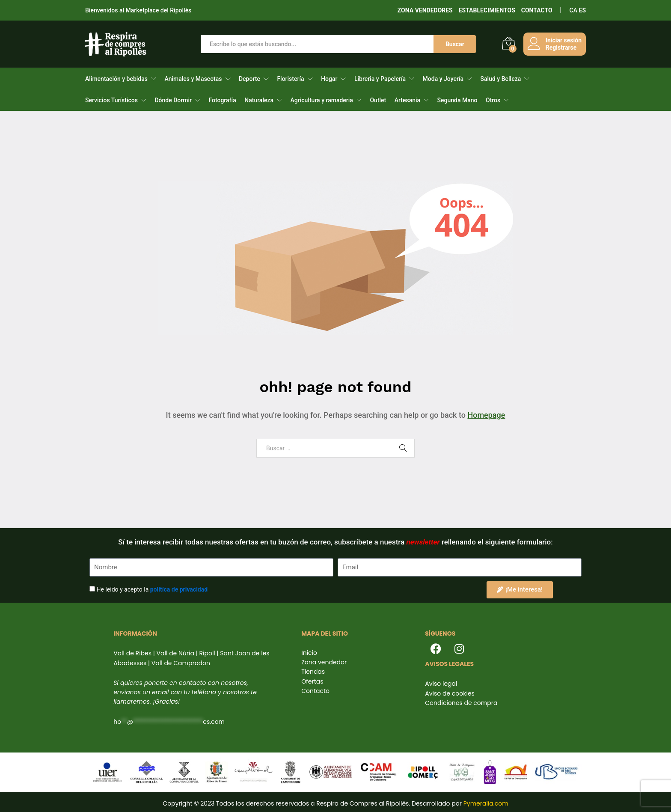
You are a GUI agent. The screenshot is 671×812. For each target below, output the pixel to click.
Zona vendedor (324, 662)
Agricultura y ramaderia (322, 100)
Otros (493, 100)
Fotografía (222, 100)
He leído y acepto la (152, 589)
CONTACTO (537, 10)
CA (573, 10)
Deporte (249, 79)
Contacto (315, 691)
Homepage (486, 415)
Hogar (329, 79)
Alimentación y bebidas (116, 79)
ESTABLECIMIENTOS (487, 10)
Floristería (290, 79)
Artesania (407, 100)
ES (583, 10)
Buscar (455, 44)
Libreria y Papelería (380, 79)
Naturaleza (259, 100)
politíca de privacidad (179, 589)
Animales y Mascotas (193, 79)
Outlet (378, 100)
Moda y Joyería (443, 79)
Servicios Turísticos (111, 100)
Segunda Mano (457, 100)
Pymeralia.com (486, 803)
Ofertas (312, 681)
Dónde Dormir (173, 100)
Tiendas (313, 672)
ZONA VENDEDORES (425, 10)
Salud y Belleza (501, 79)
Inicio (309, 653)
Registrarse (561, 48)
